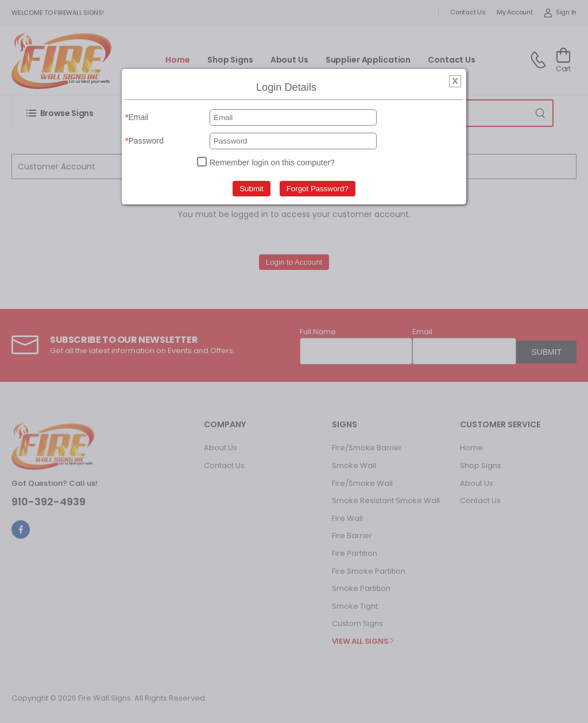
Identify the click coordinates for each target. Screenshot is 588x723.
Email (138, 117)
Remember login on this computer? (272, 163)
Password (146, 141)
